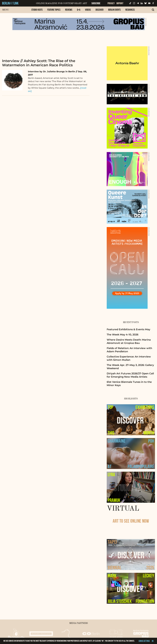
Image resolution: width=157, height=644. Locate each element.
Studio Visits (37, 10)
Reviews (69, 10)
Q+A (79, 10)
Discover (99, 10)
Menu (6, 10)
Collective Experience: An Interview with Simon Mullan (129, 358)
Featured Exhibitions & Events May (128, 329)
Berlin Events (114, 10)
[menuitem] (37, 11)
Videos (88, 10)
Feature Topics (54, 10)
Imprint (120, 3)
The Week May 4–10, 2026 (123, 335)
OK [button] (153, 641)
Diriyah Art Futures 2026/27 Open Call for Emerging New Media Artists (130, 375)
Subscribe (96, 3)
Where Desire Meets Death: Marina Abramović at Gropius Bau (129, 341)
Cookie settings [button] (144, 641)
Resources (130, 10)
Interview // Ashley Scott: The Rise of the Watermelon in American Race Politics (39, 63)
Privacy (111, 3)
